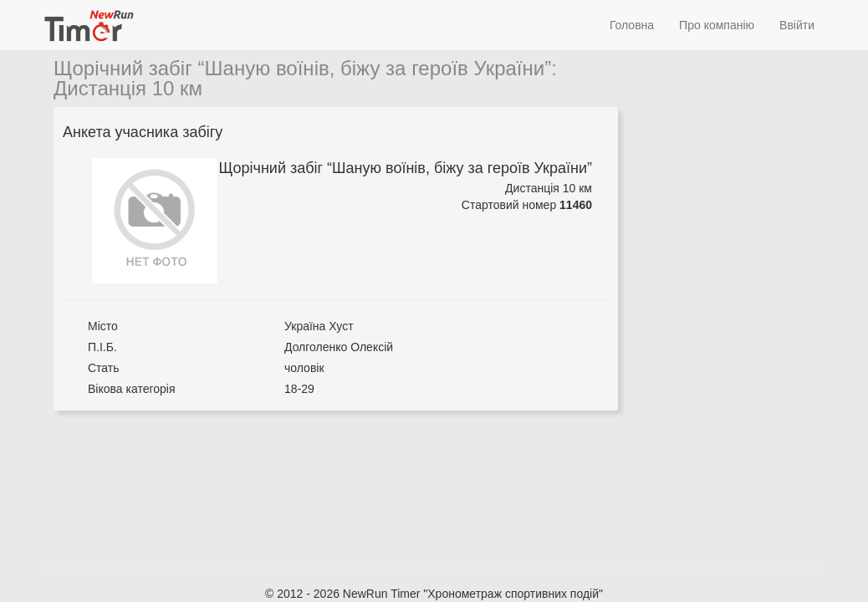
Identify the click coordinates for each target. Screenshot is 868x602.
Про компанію (717, 25)
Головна (632, 25)
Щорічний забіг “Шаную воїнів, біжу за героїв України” (302, 68)
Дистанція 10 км (128, 88)
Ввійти (797, 25)
